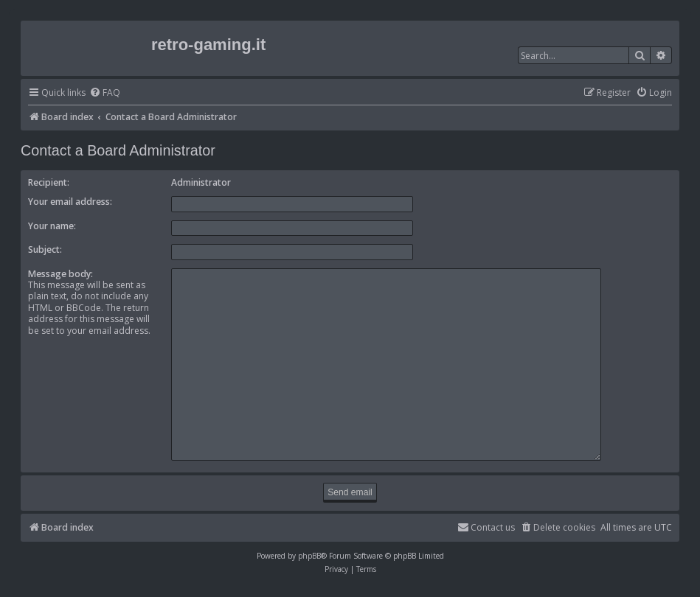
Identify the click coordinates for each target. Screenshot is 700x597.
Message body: (60, 274)
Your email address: (70, 202)
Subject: (45, 249)
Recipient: (49, 182)
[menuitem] (105, 93)
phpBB (309, 549)
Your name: (52, 226)
